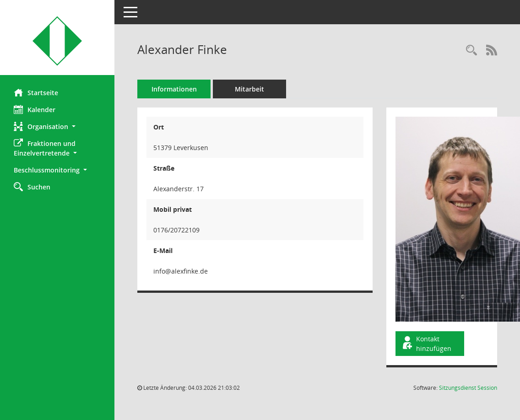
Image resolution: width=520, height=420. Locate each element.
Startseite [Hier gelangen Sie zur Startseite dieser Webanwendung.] (36, 92)
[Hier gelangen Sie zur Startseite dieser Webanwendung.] (57, 41)
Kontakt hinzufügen (426, 344)
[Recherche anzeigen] (471, 51)
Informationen (174, 89)
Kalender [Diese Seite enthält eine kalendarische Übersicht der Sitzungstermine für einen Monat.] (35, 109)
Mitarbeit (249, 89)
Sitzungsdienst (468, 388)
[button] (57, 127)
